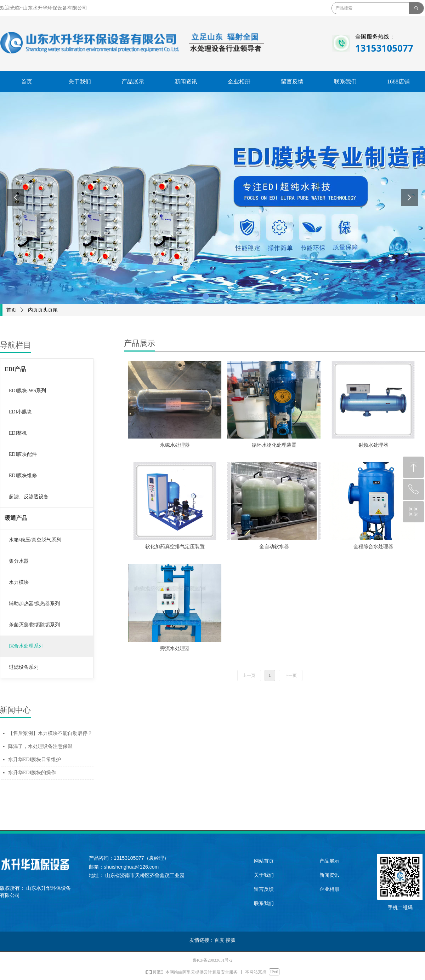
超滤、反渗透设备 (29, 497)
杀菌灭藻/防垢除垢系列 (34, 625)
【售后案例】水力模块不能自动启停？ (50, 733)
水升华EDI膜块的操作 (32, 773)
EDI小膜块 (20, 412)
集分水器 (19, 561)
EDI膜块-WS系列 (27, 391)
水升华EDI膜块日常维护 (35, 759)
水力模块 (19, 582)
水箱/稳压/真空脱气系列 (35, 540)
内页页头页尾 (43, 310)
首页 (11, 310)
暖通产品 (16, 518)
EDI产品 (15, 369)
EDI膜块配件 (23, 454)
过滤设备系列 (24, 667)
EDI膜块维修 (23, 475)
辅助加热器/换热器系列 (34, 604)
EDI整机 (18, 433)
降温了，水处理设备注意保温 (40, 746)
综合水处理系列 (26, 646)
